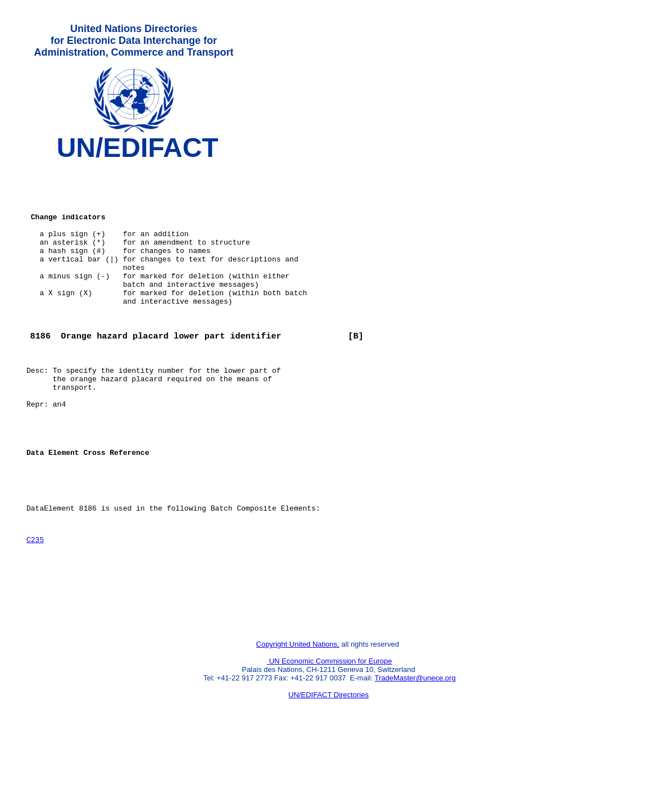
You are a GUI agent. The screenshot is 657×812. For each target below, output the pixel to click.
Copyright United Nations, (298, 719)
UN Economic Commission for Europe (330, 736)
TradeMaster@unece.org (415, 753)
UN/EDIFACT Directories (328, 770)
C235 (35, 603)
